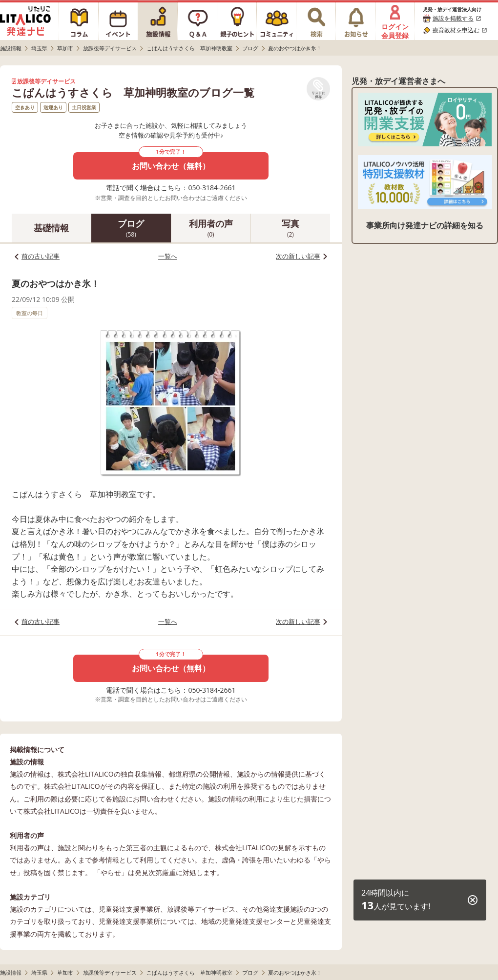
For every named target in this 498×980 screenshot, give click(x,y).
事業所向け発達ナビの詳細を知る (425, 225)
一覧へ (168, 256)
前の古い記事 (41, 256)
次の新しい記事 (298, 256)
